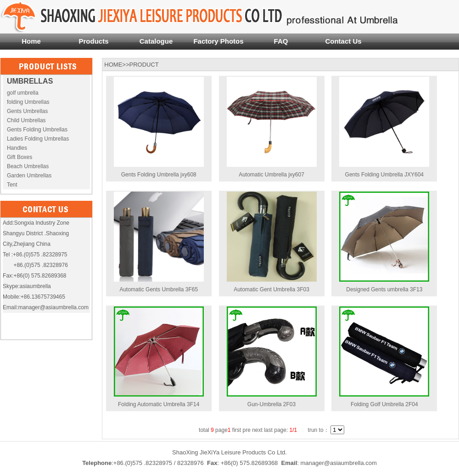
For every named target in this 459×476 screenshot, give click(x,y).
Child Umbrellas (26, 120)
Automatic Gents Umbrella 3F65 (159, 289)
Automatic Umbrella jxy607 (271, 175)
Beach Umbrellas (28, 166)
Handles (17, 148)
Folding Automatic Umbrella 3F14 (159, 404)
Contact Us (343, 41)
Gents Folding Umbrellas (37, 130)
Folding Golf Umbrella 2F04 (384, 404)
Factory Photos (218, 41)
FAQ (281, 41)
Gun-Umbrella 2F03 (271, 404)
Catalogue (156, 41)
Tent (12, 185)
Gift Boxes (20, 157)
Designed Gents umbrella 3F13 (384, 289)
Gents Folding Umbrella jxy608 (159, 175)
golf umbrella (23, 93)
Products (93, 41)
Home (31, 41)
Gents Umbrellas (27, 111)
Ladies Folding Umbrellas (38, 139)
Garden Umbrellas (29, 176)
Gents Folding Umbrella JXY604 (384, 175)
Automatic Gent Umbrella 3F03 (271, 289)
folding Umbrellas (28, 102)
